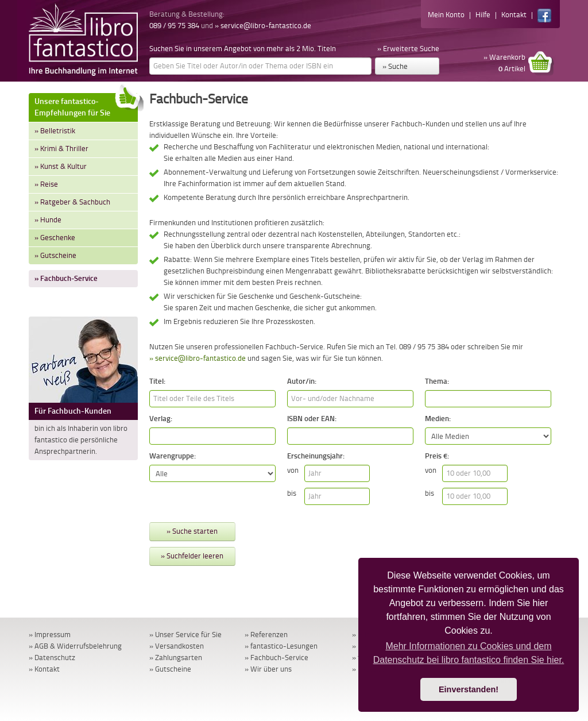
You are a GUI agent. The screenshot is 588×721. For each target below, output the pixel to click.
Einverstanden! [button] (469, 689)
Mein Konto (446, 15)
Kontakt (514, 15)
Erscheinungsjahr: (316, 456)
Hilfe (483, 15)
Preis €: (437, 456)
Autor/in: (302, 381)
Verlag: (161, 419)
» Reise (46, 184)
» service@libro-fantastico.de (263, 26)
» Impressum (50, 635)
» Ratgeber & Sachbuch (72, 202)
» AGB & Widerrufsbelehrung (75, 646)
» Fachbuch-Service (66, 278)
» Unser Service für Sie (185, 635)
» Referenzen (266, 635)
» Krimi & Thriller (61, 149)
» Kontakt (44, 669)
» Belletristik (55, 131)
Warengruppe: (173, 456)
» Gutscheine (55, 255)
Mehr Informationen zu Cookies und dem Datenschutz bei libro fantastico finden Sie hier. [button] (469, 653)
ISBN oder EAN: (312, 419)
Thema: (437, 381)
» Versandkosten (177, 646)
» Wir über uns (268, 669)
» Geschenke (55, 238)
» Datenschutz (52, 658)
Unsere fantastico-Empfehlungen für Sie (86, 105)
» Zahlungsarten (176, 658)
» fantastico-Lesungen (281, 646)
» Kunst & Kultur (61, 166)
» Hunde (48, 220)
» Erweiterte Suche (408, 49)
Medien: (438, 419)
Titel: (157, 381)
